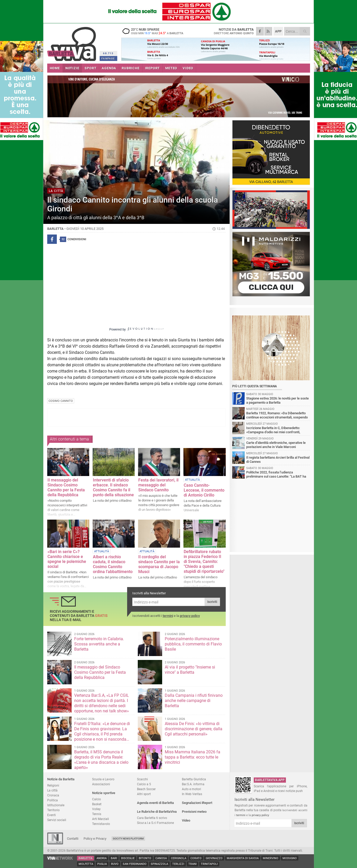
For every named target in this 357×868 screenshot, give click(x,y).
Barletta (85, 858)
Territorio (53, 810)
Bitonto (145, 858)
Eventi (52, 815)
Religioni (53, 785)
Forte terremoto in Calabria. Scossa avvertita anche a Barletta (99, 644)
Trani (193, 864)
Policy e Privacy (95, 839)
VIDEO (188, 68)
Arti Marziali (101, 819)
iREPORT (153, 68)
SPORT (90, 68)
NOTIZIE (72, 68)
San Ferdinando (135, 864)
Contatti (73, 839)
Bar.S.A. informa (193, 784)
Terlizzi (178, 864)
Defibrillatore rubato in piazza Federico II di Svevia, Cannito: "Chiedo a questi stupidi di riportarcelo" (204, 562)
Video (186, 820)
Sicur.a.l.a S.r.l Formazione (155, 823)
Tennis (97, 814)
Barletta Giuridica (194, 779)
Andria (102, 858)
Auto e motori (191, 789)
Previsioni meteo (194, 812)
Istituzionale (56, 805)
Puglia (102, 864)
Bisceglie (128, 858)
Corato (196, 858)
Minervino (271, 858)
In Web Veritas (192, 794)
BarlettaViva (73, 42)
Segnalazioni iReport (197, 803)
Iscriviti (212, 602)
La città (52, 790)
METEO (171, 68)
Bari (114, 858)
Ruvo (115, 864)
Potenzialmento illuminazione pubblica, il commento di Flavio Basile (193, 644)
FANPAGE (108, 58)
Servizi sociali (57, 820)
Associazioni (101, 784)
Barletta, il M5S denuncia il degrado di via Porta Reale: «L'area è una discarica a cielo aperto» (101, 760)
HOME (55, 68)
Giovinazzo (214, 858)
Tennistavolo (101, 824)
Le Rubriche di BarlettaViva (157, 812)
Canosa (161, 858)
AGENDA (109, 68)
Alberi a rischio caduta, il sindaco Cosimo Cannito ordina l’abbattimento (113, 564)
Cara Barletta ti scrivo (152, 818)
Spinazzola (159, 864)
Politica (53, 800)
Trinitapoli (209, 864)
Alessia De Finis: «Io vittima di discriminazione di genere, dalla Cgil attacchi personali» (194, 729)
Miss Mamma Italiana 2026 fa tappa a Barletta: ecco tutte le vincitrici (193, 757)
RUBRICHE (131, 68)
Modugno (290, 858)
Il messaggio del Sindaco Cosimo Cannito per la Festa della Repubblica (66, 487)
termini (168, 616)
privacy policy (190, 616)
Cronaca (53, 795)
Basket (97, 804)
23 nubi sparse (154, 31)
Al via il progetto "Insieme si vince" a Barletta (190, 670)
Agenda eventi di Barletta (155, 803)
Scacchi (142, 779)
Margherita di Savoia (243, 858)
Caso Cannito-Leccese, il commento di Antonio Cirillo (204, 490)
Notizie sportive (104, 793)
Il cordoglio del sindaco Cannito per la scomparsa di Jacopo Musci (159, 564)
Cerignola (179, 858)
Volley (96, 809)
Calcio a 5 (144, 784)
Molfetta (86, 864)
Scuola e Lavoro (103, 779)
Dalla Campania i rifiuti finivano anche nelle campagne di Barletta (194, 701)
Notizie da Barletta (61, 779)
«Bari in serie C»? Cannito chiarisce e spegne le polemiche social (67, 559)
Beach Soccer (146, 789)
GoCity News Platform (128, 839)
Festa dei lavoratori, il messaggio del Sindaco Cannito (158, 485)
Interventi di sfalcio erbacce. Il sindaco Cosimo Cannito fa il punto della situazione (113, 487)
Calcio (97, 799)
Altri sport (144, 794)
